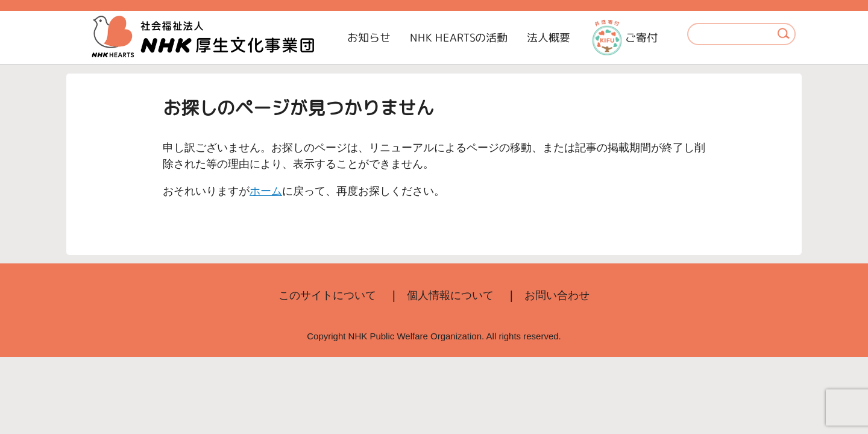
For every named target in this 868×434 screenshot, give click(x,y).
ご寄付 (625, 37)
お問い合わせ (557, 295)
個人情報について (450, 295)
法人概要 (549, 38)
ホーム (266, 191)
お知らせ (369, 38)
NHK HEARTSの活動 (459, 38)
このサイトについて (327, 295)
